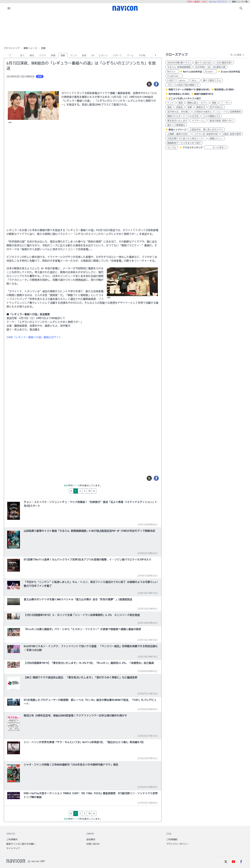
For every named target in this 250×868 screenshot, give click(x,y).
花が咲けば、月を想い (178, 112)
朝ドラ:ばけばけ (204, 63)
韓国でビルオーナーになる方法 (183, 116)
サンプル (172, 148)
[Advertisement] (125, 29)
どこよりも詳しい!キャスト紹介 (185, 98)
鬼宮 (169, 107)
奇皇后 (180, 107)
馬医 (214, 103)
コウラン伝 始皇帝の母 (206, 134)
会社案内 (91, 839)
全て (22, 55)
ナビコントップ (12, 48)
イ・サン (225, 103)
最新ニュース (30, 48)
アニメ (74, 55)
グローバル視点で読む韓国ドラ (183, 85)
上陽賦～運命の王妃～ (178, 134)
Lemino (183, 80)
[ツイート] (149, 84)
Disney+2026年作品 (230, 72)
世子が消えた (216, 107)
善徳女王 (201, 107)
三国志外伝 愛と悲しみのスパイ (206, 130)
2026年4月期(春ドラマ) (179, 63)
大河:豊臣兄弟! (224, 63)
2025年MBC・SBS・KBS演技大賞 (210, 67)
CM (93, 55)
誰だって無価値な (176, 125)
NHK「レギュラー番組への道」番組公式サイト (35, 337)
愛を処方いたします (177, 121)
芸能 (63, 55)
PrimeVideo (174, 76)
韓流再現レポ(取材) (224, 90)
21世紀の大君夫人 (203, 112)
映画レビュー (216, 138)
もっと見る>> (216, 147)
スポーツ (117, 55)
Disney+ (210, 72)
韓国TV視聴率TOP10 (204, 94)
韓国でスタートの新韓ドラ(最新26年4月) (189, 90)
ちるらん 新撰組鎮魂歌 (179, 67)
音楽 (84, 55)
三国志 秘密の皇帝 (231, 134)
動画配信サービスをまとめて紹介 (184, 143)
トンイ (171, 103)
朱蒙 (190, 107)
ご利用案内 (12, 839)
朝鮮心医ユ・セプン (197, 103)
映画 (53, 55)
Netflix (172, 72)
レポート (103, 55)
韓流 (32, 55)
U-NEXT (171, 80)
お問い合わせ (93, 844)
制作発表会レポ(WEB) (179, 94)
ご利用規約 (172, 839)
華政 (181, 103)
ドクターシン (199, 121)
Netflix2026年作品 (193, 72)
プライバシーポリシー (177, 844)
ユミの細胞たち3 (211, 116)
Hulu (195, 80)
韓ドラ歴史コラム (212, 80)
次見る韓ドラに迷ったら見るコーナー (186, 138)
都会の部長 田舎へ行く (221, 121)
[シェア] (156, 84)
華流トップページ (177, 130)
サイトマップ (13, 848)
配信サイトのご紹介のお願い (21, 844)
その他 (142, 55)
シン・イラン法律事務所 (229, 112)
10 (103, 491)
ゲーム (130, 55)
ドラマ (43, 55)
